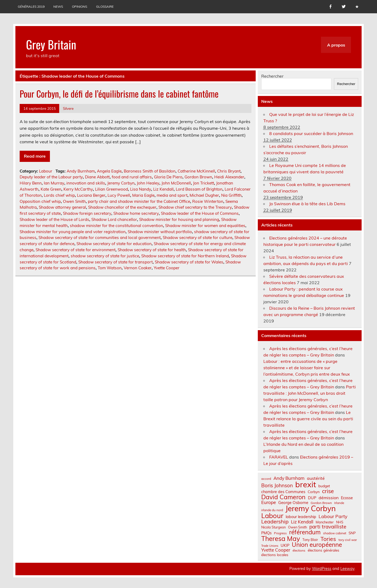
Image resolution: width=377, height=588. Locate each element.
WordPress (322, 569)
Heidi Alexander (229, 177)
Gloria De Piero (168, 177)
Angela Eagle (109, 171)
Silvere (68, 108)
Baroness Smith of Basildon (150, 171)
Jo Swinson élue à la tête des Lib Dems (307, 204)
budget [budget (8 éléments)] (324, 486)
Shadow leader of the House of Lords (54, 219)
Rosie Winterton (208, 201)
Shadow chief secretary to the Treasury (195, 207)
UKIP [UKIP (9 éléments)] (285, 545)
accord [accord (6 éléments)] (266, 479)
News (58, 7)
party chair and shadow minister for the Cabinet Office (139, 201)
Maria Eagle (143, 195)
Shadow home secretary (136, 213)
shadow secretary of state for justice (105, 256)
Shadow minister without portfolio (160, 232)
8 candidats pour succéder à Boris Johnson (311, 133)
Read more (35, 156)
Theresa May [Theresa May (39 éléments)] (281, 539)
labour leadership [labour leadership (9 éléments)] (301, 517)
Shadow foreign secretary (87, 213)
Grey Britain (51, 44)
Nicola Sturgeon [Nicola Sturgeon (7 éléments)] (273, 527)
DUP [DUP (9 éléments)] (312, 498)
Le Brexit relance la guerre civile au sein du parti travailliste (308, 419)
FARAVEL (279, 457)
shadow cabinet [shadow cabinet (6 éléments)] (335, 533)
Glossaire (105, 7)
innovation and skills (86, 183)
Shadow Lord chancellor (114, 219)
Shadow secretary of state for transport (115, 262)
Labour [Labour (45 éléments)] (272, 516)
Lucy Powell (119, 195)
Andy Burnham (81, 171)
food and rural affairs (132, 177)
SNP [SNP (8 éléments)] (352, 533)
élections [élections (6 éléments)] (299, 551)
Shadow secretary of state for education (114, 244)
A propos (336, 45)
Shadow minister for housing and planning (179, 219)
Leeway (347, 569)
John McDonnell (176, 183)
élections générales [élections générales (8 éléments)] (324, 550)
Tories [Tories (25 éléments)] (328, 539)
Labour (46, 171)
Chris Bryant (229, 171)
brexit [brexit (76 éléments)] (306, 484)
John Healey (148, 183)
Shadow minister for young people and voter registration (73, 232)
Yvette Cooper (167, 268)
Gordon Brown (198, 177)
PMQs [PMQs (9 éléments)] (266, 533)
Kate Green (51, 189)
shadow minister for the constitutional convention (116, 226)
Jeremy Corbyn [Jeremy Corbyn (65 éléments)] (310, 509)
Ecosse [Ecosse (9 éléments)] (347, 498)
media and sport (172, 195)
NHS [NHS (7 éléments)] (340, 522)
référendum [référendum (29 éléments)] (305, 532)
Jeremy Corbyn (121, 183)
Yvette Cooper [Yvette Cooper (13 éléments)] (276, 550)
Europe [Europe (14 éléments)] (269, 502)
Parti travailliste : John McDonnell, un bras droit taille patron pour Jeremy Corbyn (310, 393)
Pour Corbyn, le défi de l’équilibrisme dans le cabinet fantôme (119, 94)
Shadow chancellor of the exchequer (122, 207)
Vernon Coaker (138, 268)
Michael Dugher (204, 195)
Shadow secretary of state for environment (76, 250)
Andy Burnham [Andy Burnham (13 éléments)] (289, 478)
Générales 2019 (31, 7)
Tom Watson (110, 268)
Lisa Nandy (141, 189)
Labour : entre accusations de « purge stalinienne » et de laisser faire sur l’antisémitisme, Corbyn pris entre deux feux (307, 368)
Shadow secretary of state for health (152, 250)
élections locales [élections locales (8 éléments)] (275, 555)
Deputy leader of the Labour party (51, 177)
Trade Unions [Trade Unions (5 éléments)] (270, 546)
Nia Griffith (231, 195)
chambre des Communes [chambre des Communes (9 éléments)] (283, 492)
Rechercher (272, 76)
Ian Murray (54, 183)
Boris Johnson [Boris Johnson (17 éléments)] (277, 486)
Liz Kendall (163, 189)
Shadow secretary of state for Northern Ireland (185, 256)
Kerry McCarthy (78, 189)
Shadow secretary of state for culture (198, 238)
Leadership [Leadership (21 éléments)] (275, 522)
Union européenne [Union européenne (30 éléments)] (317, 545)
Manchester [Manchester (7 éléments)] (325, 522)
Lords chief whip (59, 195)
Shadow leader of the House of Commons (200, 213)
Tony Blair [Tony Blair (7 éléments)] (310, 540)
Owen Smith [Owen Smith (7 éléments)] (297, 527)
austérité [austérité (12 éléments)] (316, 478)
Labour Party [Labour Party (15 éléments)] (333, 516)
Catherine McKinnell (196, 171)
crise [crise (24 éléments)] (328, 491)
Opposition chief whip (40, 201)
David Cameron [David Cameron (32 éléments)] (283, 497)
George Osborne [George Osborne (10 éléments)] (293, 503)
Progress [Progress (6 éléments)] (280, 533)
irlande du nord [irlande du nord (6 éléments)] (272, 510)
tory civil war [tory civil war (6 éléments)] (348, 540)
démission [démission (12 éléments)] (329, 498)
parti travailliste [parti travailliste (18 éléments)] (328, 527)
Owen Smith (74, 201)
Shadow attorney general (62, 207)
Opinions (80, 7)
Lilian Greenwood (112, 189)
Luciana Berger (91, 195)
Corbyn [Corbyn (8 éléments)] (314, 492)
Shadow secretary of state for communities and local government (100, 238)
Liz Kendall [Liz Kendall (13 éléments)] (302, 522)
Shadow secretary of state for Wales (189, 262)
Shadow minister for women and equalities (205, 226)
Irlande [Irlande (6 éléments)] (339, 503)
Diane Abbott (97, 177)
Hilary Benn (31, 183)
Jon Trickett (204, 183)
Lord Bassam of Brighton (199, 189)
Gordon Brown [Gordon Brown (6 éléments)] (321, 503)
